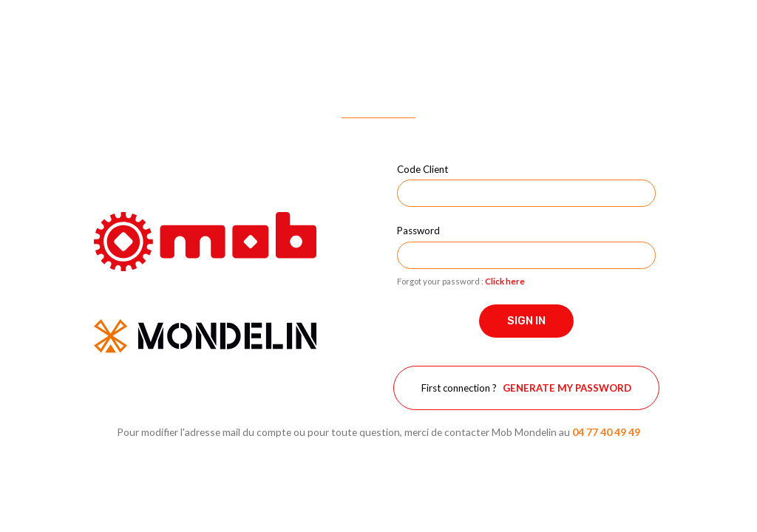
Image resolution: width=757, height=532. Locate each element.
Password (418, 231)
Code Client (422, 169)
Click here (505, 281)
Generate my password (567, 388)
